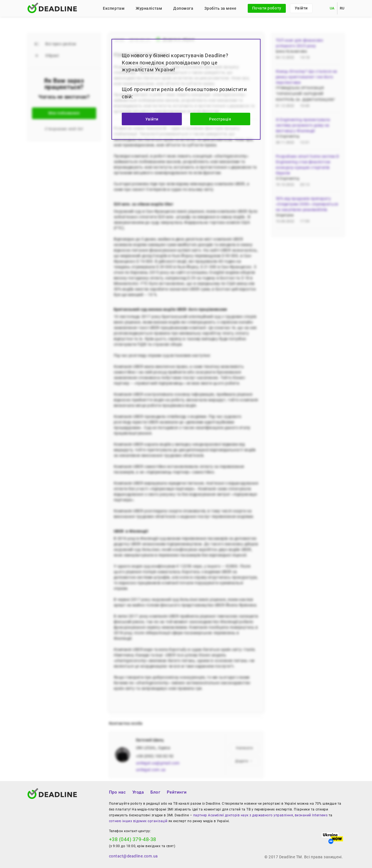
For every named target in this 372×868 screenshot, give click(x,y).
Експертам (114, 8)
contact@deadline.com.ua (133, 856)
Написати (244, 748)
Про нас (117, 792)
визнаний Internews (311, 815)
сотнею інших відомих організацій (138, 821)
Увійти (301, 8)
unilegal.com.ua (151, 770)
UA (332, 8)
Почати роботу (267, 8)
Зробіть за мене (220, 8)
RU (342, 8)
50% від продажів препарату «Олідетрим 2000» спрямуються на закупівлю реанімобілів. (307, 204)
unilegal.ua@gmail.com (158, 763)
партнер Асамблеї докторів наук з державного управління (243, 815)
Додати (244, 761)
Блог (155, 792)
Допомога (183, 8)
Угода (138, 792)
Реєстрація (220, 119)
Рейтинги (177, 792)
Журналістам (149, 8)
